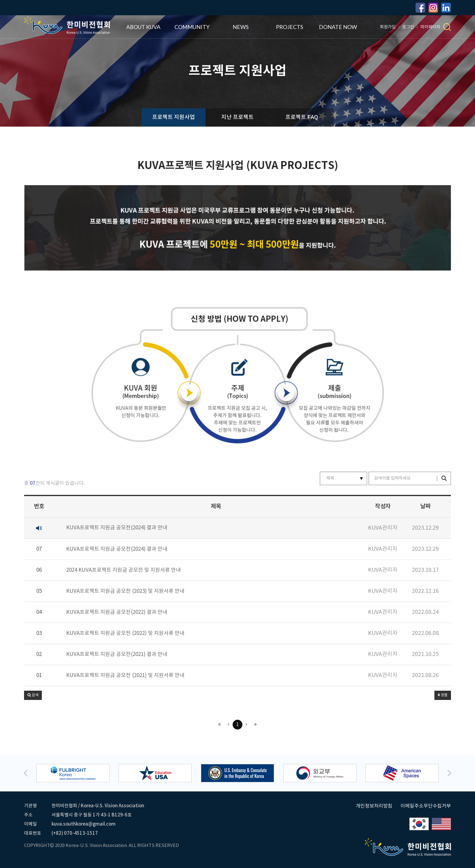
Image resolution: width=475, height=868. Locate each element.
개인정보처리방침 (374, 806)
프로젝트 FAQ (302, 117)
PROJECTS (289, 27)
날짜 (425, 506)
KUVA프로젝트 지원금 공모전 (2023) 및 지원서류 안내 (125, 591)
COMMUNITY (192, 27)
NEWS (241, 27)
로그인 (408, 27)
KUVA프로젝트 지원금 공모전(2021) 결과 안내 (117, 655)
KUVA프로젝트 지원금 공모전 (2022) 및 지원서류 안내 (125, 634)
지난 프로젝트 (237, 117)
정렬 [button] (443, 695)
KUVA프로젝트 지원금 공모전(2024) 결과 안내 (117, 528)
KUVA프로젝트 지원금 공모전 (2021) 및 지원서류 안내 (125, 676)
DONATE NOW (338, 27)
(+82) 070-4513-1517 (75, 833)
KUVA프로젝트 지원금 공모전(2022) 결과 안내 (117, 612)
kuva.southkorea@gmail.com (84, 824)
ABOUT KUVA (143, 27)
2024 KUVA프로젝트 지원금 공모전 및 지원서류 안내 (123, 570)
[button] (33, 695)
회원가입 (388, 27)
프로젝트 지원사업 (173, 117)
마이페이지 (430, 27)
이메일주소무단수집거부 (426, 806)
